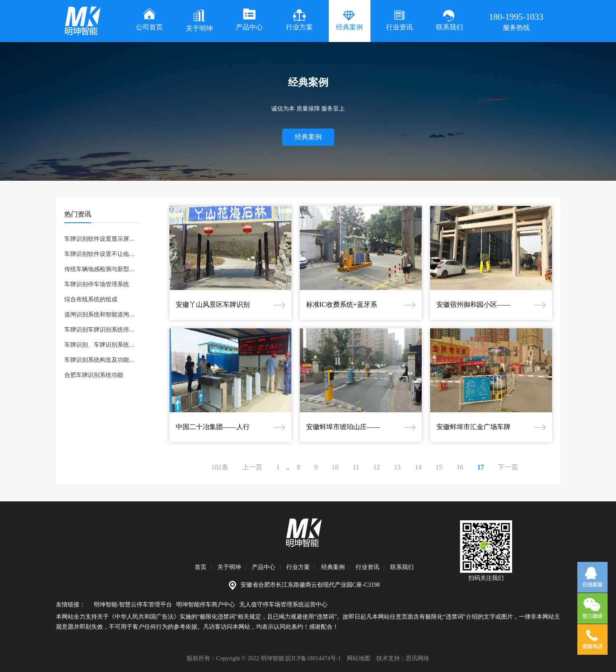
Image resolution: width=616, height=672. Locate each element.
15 (439, 467)
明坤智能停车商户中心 (206, 605)
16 (460, 467)
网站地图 (359, 658)
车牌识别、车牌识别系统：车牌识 (102, 345)
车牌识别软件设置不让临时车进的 (102, 254)
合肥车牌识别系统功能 (94, 375)
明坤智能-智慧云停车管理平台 (133, 605)
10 (335, 467)
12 (376, 467)
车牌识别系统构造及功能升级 (102, 360)
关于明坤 (229, 567)
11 (356, 467)
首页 (201, 567)
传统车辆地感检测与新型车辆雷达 (102, 269)
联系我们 (402, 567)
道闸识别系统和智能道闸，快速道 (102, 315)
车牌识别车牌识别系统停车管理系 (102, 330)
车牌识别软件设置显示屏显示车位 (102, 239)
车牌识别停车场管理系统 (97, 284)
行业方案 (298, 567)
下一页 (508, 467)
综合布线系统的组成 (91, 299)
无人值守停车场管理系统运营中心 (283, 605)
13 (397, 467)
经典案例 (308, 137)
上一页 (252, 467)
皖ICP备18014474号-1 (313, 658)
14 (418, 467)
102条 (220, 467)
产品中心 (264, 567)
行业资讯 (367, 567)
